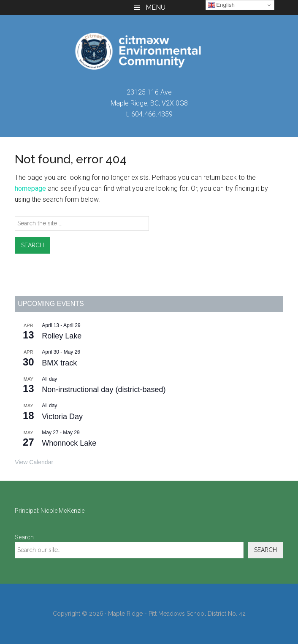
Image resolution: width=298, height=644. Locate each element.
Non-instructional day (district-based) (104, 390)
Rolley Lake (62, 336)
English (221, 5)
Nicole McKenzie (62, 511)
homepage (30, 188)
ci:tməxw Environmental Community (149, 51)
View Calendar (34, 462)
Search (24, 537)
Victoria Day (62, 417)
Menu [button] (156, 7)
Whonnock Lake (69, 443)
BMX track (59, 363)
